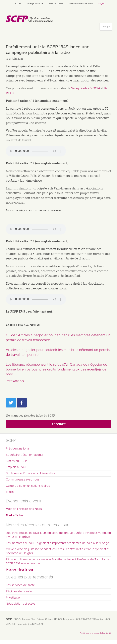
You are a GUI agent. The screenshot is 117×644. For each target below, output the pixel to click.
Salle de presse (56, 4)
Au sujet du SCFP (35, 4)
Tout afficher (15, 381)
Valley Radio (80, 88)
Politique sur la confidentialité (95, 633)
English (102, 4)
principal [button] (107, 27)
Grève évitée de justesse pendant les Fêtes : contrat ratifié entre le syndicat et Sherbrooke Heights (58, 551)
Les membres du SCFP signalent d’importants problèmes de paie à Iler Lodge (57, 543)
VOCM (95, 88)
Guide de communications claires (28, 486)
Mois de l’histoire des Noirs (24, 509)
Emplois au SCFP (17, 467)
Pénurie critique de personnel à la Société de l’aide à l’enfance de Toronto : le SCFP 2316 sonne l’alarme (58, 561)
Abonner (59, 424)
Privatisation (14, 598)
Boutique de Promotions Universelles (30, 473)
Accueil (18, 4)
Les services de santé (20, 585)
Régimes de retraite (19, 591)
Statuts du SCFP (16, 461)
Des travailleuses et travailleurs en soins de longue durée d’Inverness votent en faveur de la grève (58, 535)
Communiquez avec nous (81, 4)
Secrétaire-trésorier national (24, 455)
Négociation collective (21, 604)
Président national (18, 449)
